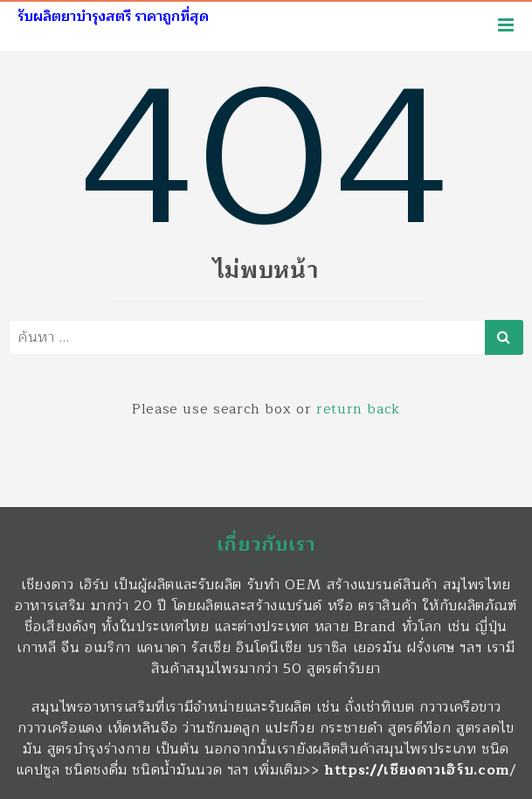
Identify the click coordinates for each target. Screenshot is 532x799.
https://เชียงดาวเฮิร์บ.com (417, 770)
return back (358, 409)
